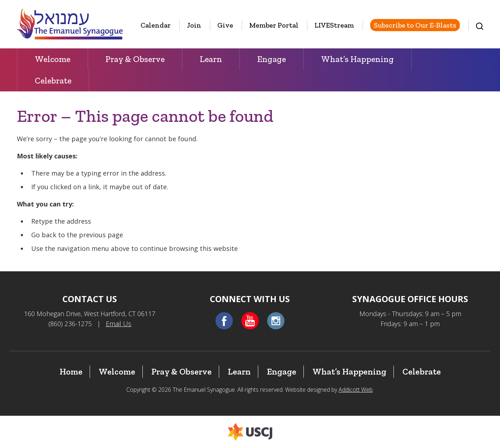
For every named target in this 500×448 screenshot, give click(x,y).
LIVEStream (334, 25)
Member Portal (274, 25)
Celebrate (53, 80)
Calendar (156, 25)
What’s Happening (357, 59)
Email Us (119, 324)
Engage (272, 59)
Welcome (53, 59)
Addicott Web (356, 390)
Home (71, 371)
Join (194, 25)
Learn (211, 59)
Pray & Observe (135, 59)
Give (225, 25)
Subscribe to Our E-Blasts (415, 25)
